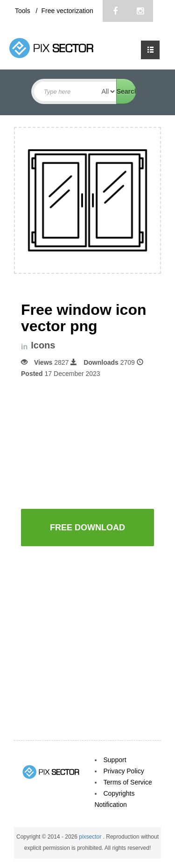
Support (115, 760)
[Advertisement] (98, 443)
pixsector (91, 837)
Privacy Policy (124, 771)
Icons (43, 345)
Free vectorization (67, 11)
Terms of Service (128, 782)
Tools (24, 11)
